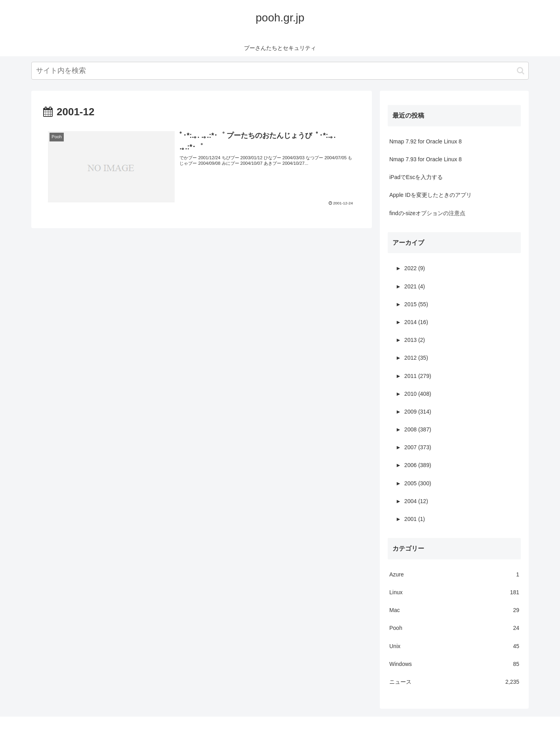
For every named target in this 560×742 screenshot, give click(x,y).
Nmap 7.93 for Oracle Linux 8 (426, 159)
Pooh (454, 628)
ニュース (454, 682)
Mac (454, 610)
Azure (454, 575)
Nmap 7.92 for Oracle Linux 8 (426, 141)
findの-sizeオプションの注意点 (427, 213)
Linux (454, 592)
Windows (454, 664)
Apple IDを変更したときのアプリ (430, 195)
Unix (454, 646)
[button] (521, 71)
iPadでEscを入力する (416, 177)
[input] (280, 71)
